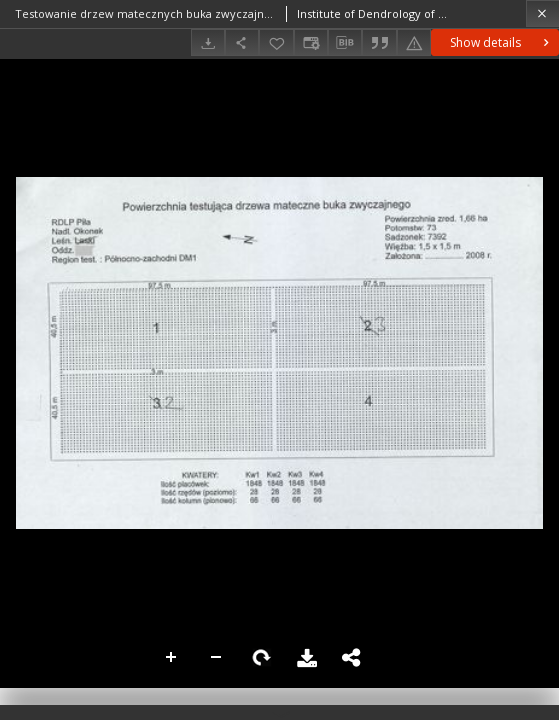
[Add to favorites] (276, 42)
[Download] (208, 42)
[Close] (542, 13)
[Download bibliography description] (345, 43)
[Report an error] (414, 42)
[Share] (242, 42)
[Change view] (311, 42)
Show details (501, 42)
